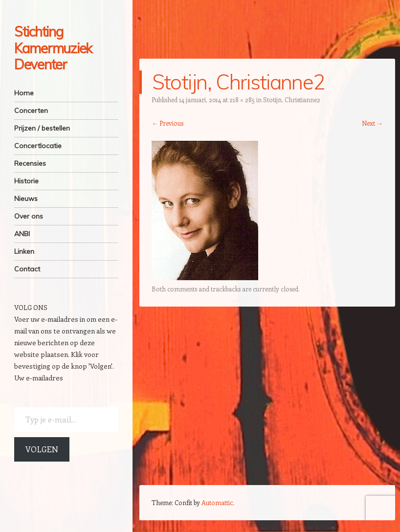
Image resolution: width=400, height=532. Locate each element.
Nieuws (26, 199)
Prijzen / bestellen (42, 128)
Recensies (30, 163)
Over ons (29, 216)
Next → (372, 123)
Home (24, 93)
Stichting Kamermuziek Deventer (53, 48)
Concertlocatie (38, 146)
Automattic (217, 502)
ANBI (22, 234)
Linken (24, 251)
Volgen (42, 449)
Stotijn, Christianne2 (292, 100)
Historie (26, 181)
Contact (27, 269)
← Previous (167, 123)
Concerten (31, 111)
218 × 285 (242, 100)
